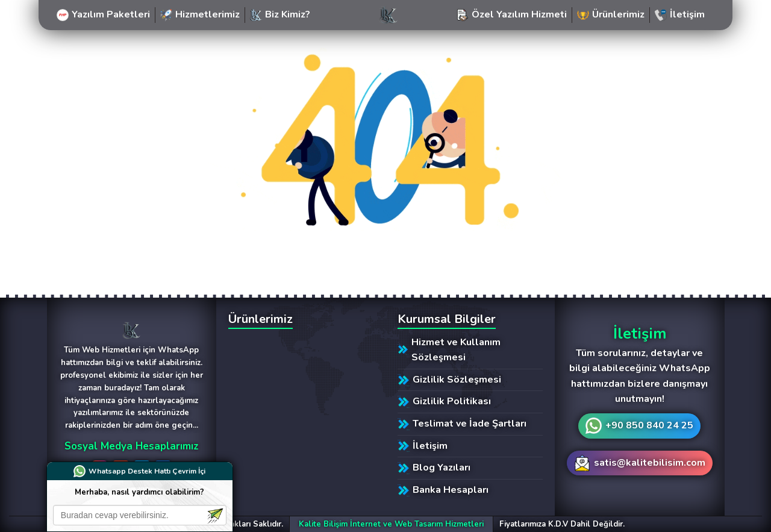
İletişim (680, 14)
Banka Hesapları (443, 490)
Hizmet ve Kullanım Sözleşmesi (449, 350)
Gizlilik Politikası (444, 401)
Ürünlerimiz (611, 14)
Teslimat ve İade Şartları (462, 424)
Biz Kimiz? (280, 14)
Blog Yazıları (434, 468)
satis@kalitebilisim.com (650, 463)
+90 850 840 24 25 (649, 425)
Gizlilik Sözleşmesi (449, 380)
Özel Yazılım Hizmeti (512, 14)
